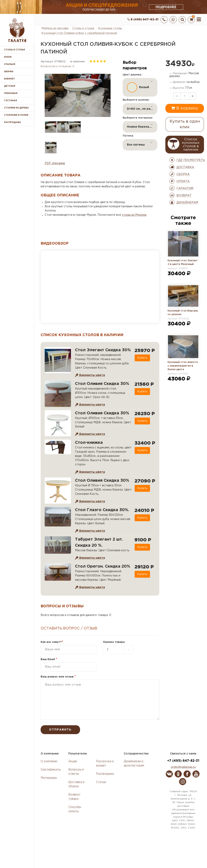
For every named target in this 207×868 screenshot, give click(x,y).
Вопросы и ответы (76, 772)
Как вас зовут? (52, 642)
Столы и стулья (14, 50)
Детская (10, 86)
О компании (49, 761)
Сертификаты (51, 770)
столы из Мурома (134, 215)
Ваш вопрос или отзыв (58, 677)
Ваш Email (49, 659)
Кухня (8, 57)
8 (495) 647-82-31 (143, 20)
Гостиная (11, 101)
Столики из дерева (16, 108)
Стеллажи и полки (16, 115)
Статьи (101, 782)
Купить (142, 358)
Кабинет (10, 79)
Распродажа (105, 774)
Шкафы (9, 72)
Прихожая (11, 93)
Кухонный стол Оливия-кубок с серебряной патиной (79, 33)
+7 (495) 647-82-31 (183, 761)
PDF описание (55, 163)
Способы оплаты (75, 809)
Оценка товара (114, 642)
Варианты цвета (90, 375)
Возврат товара (74, 797)
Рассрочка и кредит (105, 763)
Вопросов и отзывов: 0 (58, 66)
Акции (73, 761)
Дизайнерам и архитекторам (134, 763)
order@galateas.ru (183, 767)
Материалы (49, 778)
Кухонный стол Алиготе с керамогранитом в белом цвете (183, 366)
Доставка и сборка (76, 784)
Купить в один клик (185, 124)
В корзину (185, 108)
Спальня (10, 64)
